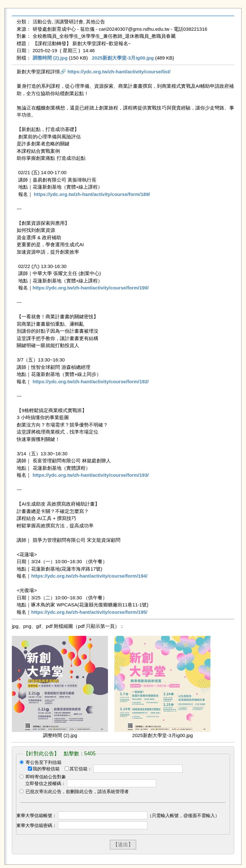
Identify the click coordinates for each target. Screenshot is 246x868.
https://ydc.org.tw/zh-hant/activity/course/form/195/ (89, 612)
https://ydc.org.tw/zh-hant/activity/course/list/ (119, 72)
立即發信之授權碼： (45, 783)
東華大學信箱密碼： (37, 825)
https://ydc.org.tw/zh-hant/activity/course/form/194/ (89, 576)
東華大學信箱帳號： (37, 815)
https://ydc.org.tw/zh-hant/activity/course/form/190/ (91, 288)
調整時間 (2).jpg (50, 58)
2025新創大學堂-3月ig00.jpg (123, 58)
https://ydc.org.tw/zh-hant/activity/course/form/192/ (91, 381)
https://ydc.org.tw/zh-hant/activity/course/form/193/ (91, 475)
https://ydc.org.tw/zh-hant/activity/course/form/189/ (92, 194)
